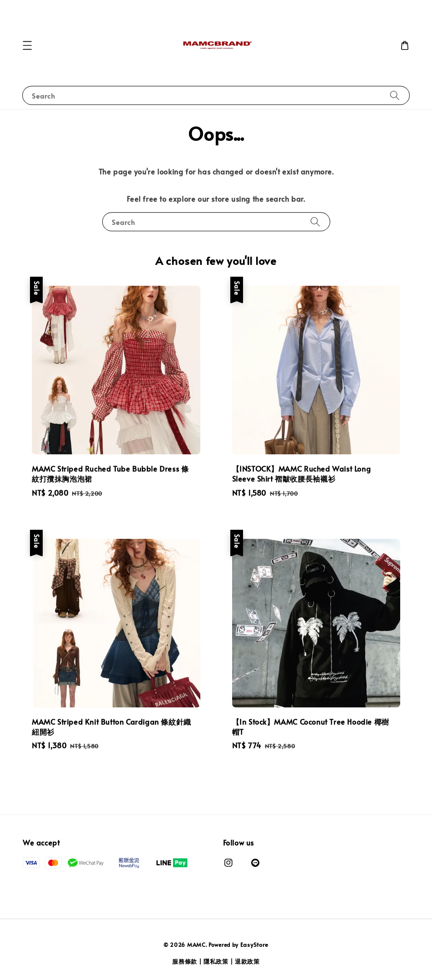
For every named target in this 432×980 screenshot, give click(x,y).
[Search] (395, 95)
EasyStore (254, 945)
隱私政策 (216, 961)
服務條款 (185, 961)
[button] (27, 45)
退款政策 (247, 961)
